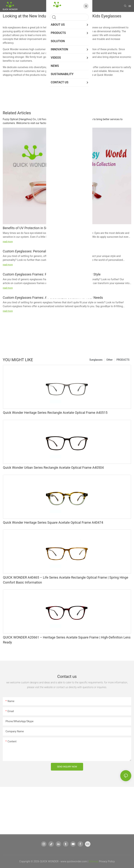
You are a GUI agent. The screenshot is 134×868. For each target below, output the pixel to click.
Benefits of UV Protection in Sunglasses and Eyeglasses (43, 228)
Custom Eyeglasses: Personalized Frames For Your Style (44, 251)
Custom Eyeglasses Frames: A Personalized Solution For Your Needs (53, 298)
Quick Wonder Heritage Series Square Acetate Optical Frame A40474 (53, 522)
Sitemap (94, 861)
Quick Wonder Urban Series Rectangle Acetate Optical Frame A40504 (53, 468)
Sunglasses (96, 360)
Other (109, 360)
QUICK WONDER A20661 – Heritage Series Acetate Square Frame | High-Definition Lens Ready (67, 640)
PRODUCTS (123, 360)
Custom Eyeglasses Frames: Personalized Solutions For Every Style (52, 274)
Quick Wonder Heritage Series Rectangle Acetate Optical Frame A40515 (55, 413)
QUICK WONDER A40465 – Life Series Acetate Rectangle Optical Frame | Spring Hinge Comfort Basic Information (66, 580)
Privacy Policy (107, 861)
